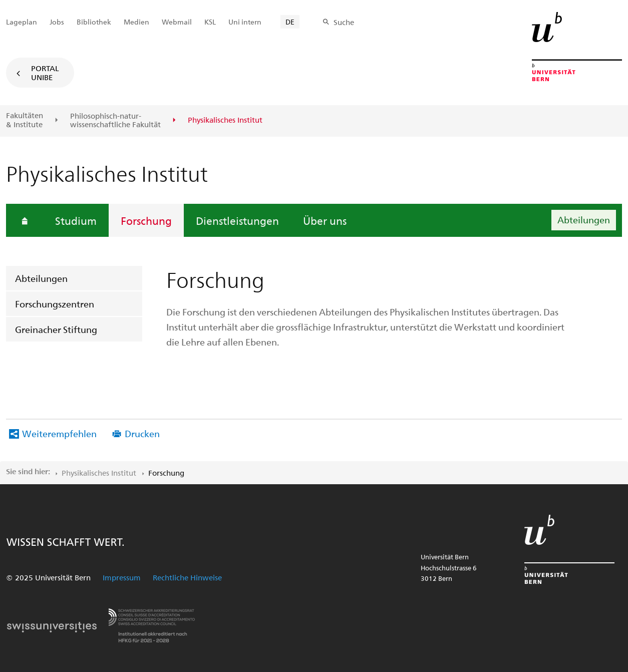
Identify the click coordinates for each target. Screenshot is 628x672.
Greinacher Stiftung (56, 329)
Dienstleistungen (237, 220)
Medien (136, 22)
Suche (344, 22)
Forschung (146, 220)
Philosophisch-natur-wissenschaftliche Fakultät (115, 120)
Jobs (57, 22)
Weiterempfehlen (59, 433)
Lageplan (22, 22)
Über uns (325, 220)
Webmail (177, 22)
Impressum (122, 577)
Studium (76, 220)
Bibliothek (94, 22)
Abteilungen (41, 278)
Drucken (142, 433)
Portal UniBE (45, 73)
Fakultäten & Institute (25, 120)
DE (290, 22)
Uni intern (245, 22)
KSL (210, 22)
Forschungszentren (55, 304)
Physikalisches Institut (99, 473)
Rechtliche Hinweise (187, 577)
